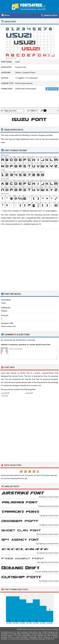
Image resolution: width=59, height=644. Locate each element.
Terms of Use (33, 629)
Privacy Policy (45, 629)
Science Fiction (29, 73)
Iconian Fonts (21, 67)
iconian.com (36, 385)
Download (52, 89)
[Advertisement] (29, 100)
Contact (55, 629)
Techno (18, 73)
